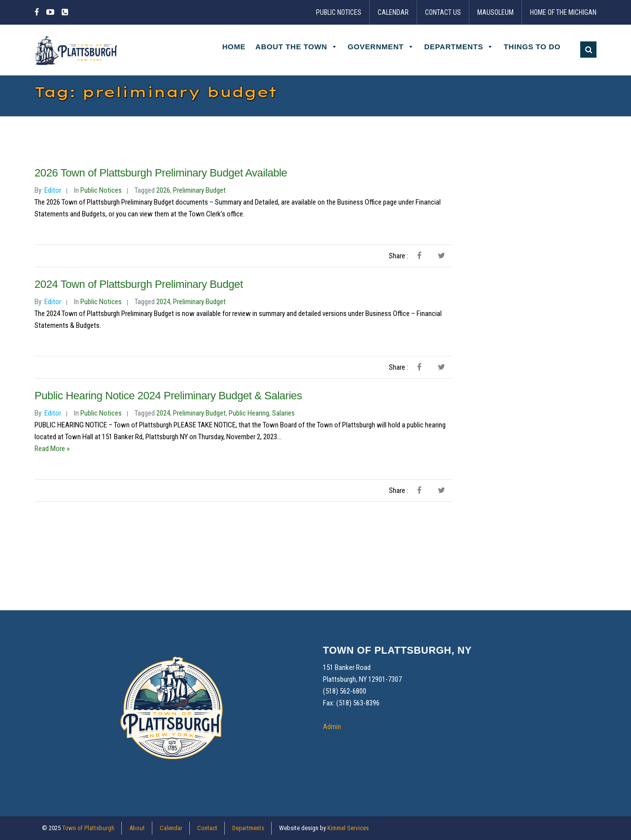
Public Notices (339, 12)
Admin (332, 727)
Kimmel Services (348, 828)
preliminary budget (199, 190)
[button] (588, 50)
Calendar (393, 12)
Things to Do (532, 47)
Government (381, 47)
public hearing (249, 413)
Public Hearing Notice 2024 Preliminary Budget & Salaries (168, 396)
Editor (53, 190)
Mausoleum (495, 12)
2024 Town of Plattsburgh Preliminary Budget (139, 284)
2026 (163, 190)
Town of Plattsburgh (88, 828)
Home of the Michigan (563, 12)
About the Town (297, 47)
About (137, 828)
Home (234, 47)
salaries (283, 413)
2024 (163, 302)
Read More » (52, 449)
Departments (459, 47)
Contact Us (443, 12)
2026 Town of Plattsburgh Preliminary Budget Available (161, 173)
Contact (207, 828)
